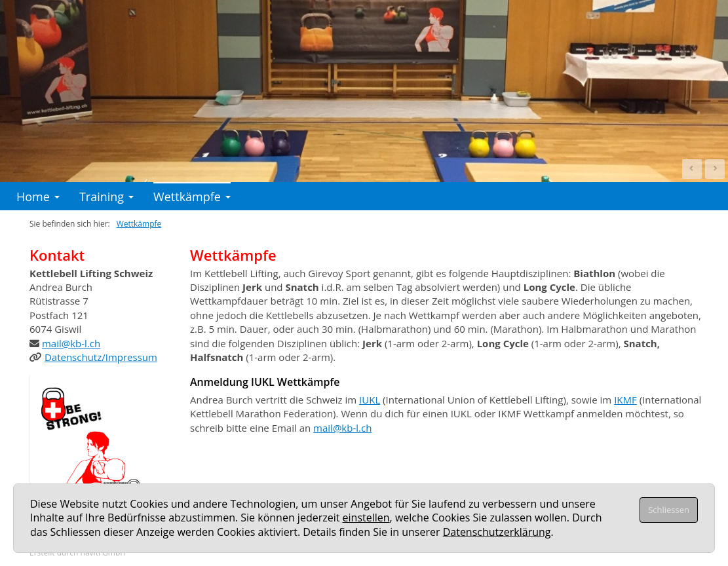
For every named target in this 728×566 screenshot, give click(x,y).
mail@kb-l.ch (71, 343)
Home (38, 197)
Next (715, 169)
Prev (692, 169)
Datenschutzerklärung (497, 532)
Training (106, 197)
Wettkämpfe (192, 197)
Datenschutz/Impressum (101, 357)
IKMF (625, 400)
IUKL (370, 400)
